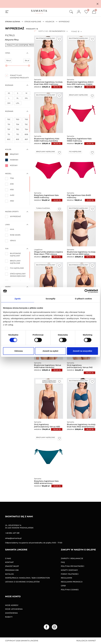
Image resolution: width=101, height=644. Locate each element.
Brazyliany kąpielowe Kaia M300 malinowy (79, 140)
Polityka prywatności (73, 566)
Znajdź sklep (12, 566)
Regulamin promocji (72, 582)
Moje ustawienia (14, 609)
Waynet (92, 641)
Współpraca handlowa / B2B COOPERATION (27, 578)
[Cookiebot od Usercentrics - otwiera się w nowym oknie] (86, 291)
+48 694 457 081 (12, 533)
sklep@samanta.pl (13, 538)
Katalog (9, 574)
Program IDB (12, 570)
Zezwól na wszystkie (82, 351)
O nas (8, 558)
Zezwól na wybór (50, 351)
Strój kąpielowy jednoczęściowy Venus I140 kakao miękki (80, 367)
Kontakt (9, 562)
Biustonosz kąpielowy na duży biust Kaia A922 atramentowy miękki (81, 427)
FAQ (63, 562)
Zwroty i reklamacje (72, 558)
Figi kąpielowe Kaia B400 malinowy (79, 196)
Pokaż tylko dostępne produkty (24, 45)
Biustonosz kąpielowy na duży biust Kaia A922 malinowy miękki (48, 84)
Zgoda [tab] (18, 299)
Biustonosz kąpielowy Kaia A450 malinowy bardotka (47, 140)
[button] (98, 4)
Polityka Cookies (70, 590)
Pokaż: (74, 31)
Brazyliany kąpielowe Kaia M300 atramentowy (46, 482)
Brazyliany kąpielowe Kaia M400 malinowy (46, 196)
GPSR (63, 586)
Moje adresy (12, 605)
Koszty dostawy (69, 570)
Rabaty (9, 617)
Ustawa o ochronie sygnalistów (22, 582)
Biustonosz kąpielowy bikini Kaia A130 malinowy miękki (80, 83)
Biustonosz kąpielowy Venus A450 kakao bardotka (48, 366)
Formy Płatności (70, 574)
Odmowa (18, 351)
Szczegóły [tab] (50, 299)
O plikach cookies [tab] (83, 299)
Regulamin (66, 578)
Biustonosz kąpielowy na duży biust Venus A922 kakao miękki (81, 254)
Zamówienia (11, 613)
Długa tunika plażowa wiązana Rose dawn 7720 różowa (48, 253)
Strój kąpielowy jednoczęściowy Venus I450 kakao (47, 427)
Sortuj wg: (43, 31)
